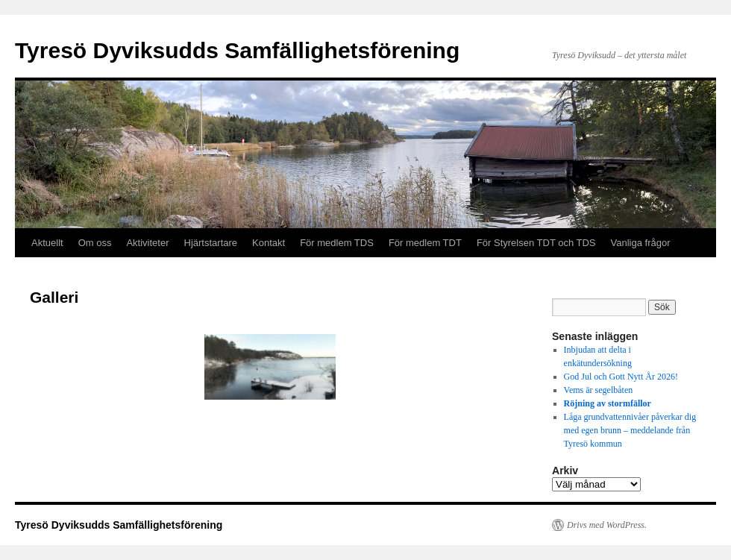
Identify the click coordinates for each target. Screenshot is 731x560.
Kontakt (269, 243)
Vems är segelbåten (599, 390)
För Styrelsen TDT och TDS (536, 243)
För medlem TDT (425, 243)
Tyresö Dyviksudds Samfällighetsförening (237, 50)
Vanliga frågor (641, 243)
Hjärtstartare (211, 243)
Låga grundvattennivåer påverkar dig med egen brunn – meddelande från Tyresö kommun (630, 430)
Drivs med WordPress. (607, 525)
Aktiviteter (147, 243)
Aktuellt (47, 243)
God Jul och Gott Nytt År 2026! (621, 377)
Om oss (95, 243)
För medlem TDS (337, 243)
